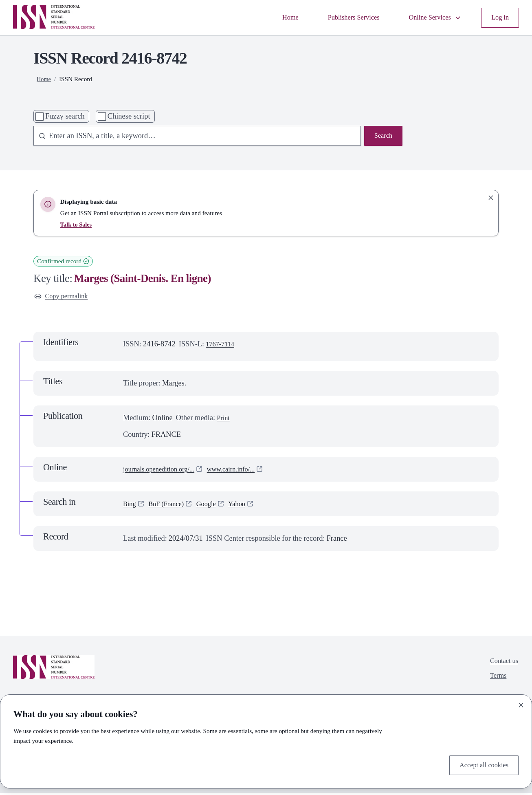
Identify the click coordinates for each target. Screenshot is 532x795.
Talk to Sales (77, 224)
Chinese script (129, 116)
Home (274, 18)
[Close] (521, 703)
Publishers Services (342, 18)
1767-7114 (222, 346)
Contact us (502, 663)
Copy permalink (64, 297)
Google (214, 505)
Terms (496, 680)
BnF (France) (170, 505)
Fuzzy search (65, 116)
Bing (130, 505)
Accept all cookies (481, 764)
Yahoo (247, 505)
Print (224, 420)
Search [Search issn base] (382, 137)
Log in (499, 18)
